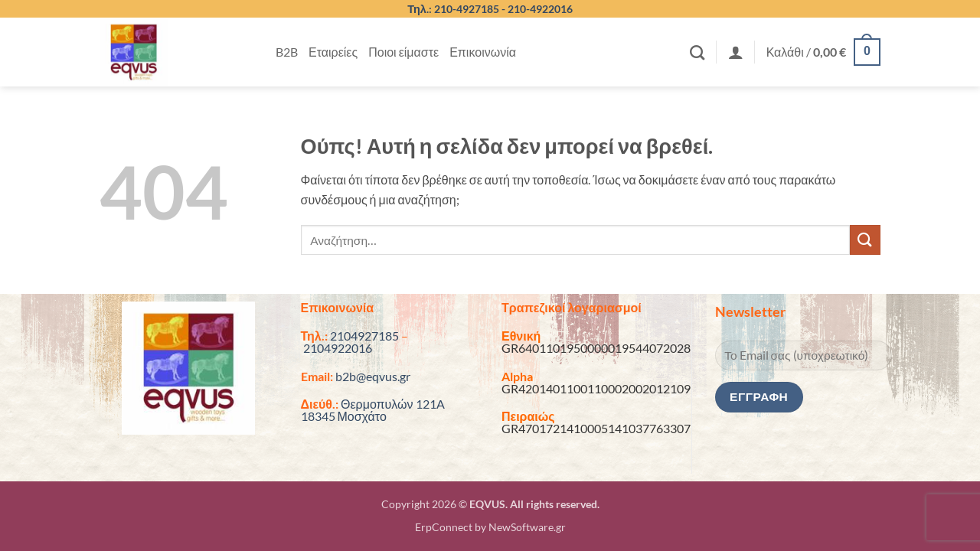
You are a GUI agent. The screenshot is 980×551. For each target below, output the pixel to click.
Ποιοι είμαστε (403, 52)
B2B (287, 52)
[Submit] (865, 240)
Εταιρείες (333, 52)
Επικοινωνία (483, 52)
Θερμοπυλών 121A (393, 404)
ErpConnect (444, 527)
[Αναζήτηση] (697, 52)
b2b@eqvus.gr (373, 376)
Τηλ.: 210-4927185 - (457, 9)
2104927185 (364, 336)
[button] (736, 52)
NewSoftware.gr (527, 527)
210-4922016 (540, 9)
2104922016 (338, 348)
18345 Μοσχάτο (344, 416)
